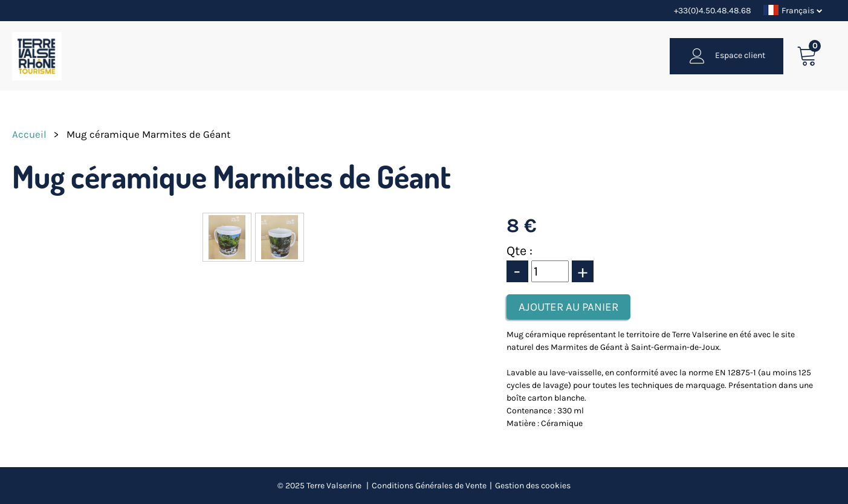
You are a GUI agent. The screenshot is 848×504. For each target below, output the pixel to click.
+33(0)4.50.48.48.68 (713, 11)
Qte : (519, 251)
